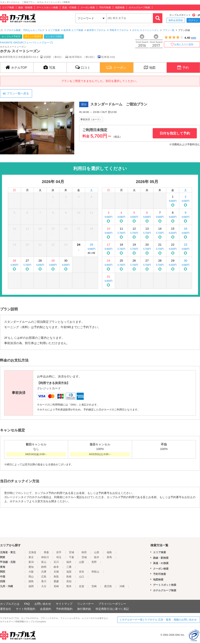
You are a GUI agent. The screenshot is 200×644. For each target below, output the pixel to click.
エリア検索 (8, 8)
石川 (56, 562)
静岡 (44, 567)
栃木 (97, 557)
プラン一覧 (169, 30)
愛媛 (56, 581)
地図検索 (120, 8)
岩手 (59, 552)
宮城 (71, 552)
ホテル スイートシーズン (145, 30)
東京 (31, 557)
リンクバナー (86, 604)
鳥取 (56, 577)
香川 (44, 581)
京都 (56, 572)
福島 (109, 552)
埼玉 (59, 557)
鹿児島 (108, 586)
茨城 (84, 557)
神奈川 (45, 557)
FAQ (27, 604)
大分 (44, 586)
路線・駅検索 (25, 8)
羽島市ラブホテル (119, 30)
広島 (44, 577)
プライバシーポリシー (112, 604)
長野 (94, 562)
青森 (46, 552)
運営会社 (6, 609)
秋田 (84, 552)
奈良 (82, 572)
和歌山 (95, 572)
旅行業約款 (84, 609)
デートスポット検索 (47, 8)
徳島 (31, 581)
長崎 (56, 586)
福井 (69, 562)
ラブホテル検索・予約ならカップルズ (24, 30)
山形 (97, 552)
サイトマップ (64, 604)
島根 (69, 577)
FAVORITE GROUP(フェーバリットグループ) (26, 43)
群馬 (109, 557)
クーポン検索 (88, 8)
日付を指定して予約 (175, 133)
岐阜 (56, 567)
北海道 (32, 552)
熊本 (69, 586)
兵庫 (44, 572)
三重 (69, 567)
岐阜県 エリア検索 (73, 30)
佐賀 (82, 586)
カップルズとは (10, 604)
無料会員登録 (176, 20)
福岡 (31, 586)
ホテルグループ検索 (139, 8)
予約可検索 (105, 8)
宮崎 (94, 586)
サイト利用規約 (26, 609)
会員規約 (46, 609)
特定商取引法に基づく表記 (112, 609)
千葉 (71, 557)
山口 (82, 577)
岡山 (31, 577)
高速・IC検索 (69, 8)
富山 (44, 562)
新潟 (31, 562)
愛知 (31, 567)
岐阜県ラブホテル (96, 30)
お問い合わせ (43, 604)
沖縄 (122, 586)
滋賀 (69, 572)
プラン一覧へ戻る (18, 93)
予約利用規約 (64, 609)
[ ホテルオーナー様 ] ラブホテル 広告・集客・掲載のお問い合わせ (159, 620)
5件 (194, 38)
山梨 (82, 562)
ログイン (193, 20)
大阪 (31, 572)
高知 (69, 581)
